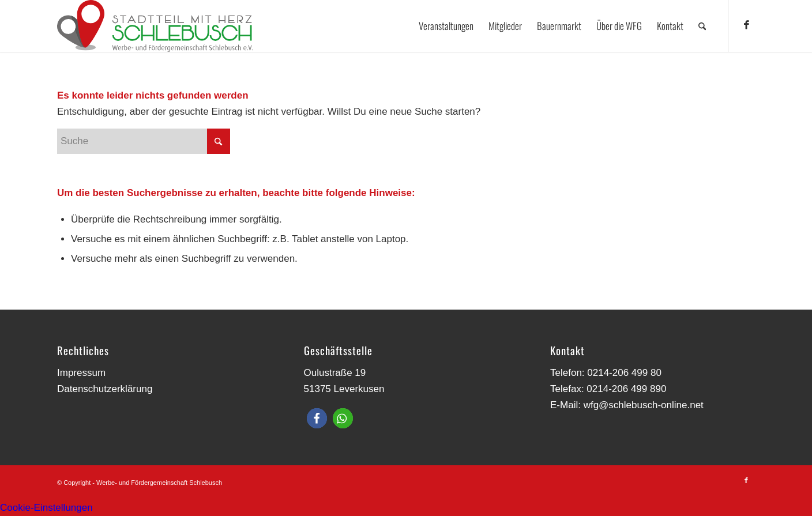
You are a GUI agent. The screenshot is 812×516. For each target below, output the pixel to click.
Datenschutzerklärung (105, 389)
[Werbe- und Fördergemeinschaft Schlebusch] (155, 26)
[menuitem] (446, 26)
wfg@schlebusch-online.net (644, 405)
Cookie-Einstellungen (46, 508)
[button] (317, 418)
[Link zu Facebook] (746, 25)
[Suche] (702, 26)
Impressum (81, 373)
